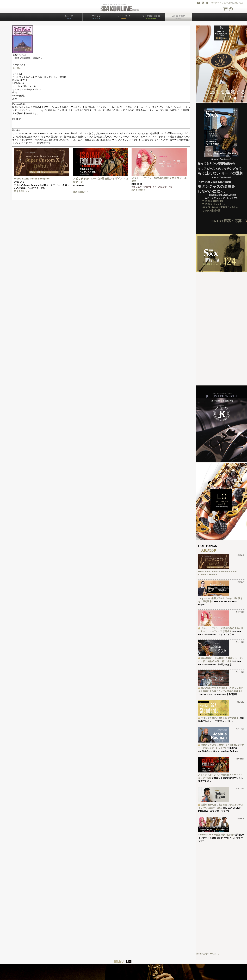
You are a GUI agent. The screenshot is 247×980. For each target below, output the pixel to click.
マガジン (96, 17)
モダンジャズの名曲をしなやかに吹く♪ (220, 718)
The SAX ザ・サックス (207, 954)
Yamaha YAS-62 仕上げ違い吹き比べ (217, 835)
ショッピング (124, 17)
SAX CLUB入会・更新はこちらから (220, 207)
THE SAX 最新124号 (213, 201)
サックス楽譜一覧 (211, 211)
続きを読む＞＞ (22, 191)
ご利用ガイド (216, 3)
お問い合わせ (238, 3)
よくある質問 (227, 3)
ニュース (69, 17)
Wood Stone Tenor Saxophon (32, 179)
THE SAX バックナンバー (215, 204)
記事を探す (178, 17)
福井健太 (17, 68)
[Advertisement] (221, 897)
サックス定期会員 (151, 17)
